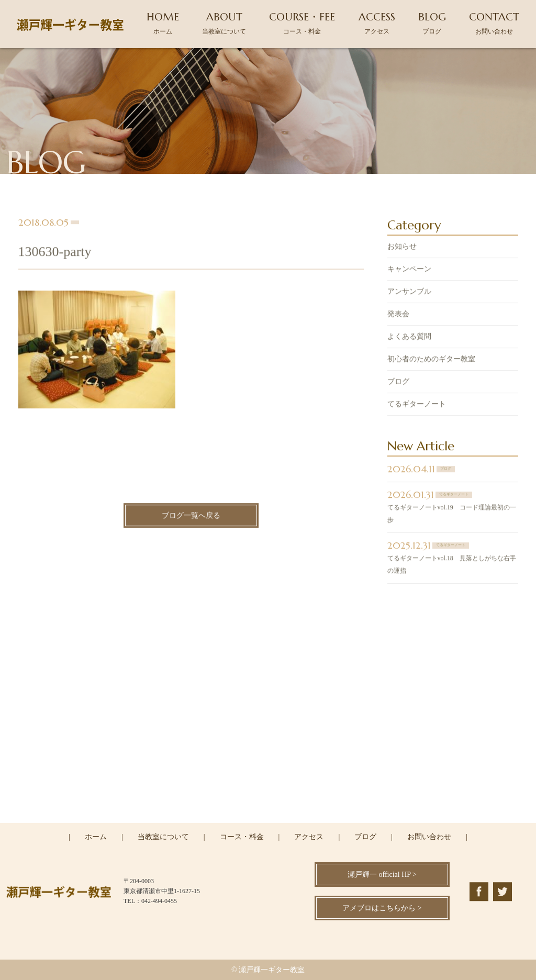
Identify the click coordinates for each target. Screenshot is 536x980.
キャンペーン (409, 270)
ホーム (96, 837)
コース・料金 (242, 837)
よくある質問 (409, 337)
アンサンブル (409, 292)
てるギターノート (417, 405)
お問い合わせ (429, 837)
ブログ (398, 382)
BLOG (432, 23)
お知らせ (402, 247)
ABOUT (224, 23)
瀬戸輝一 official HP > (382, 875)
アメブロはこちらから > (382, 908)
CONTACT (494, 23)
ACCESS (377, 23)
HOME (163, 23)
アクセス (309, 837)
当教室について (163, 837)
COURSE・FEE (302, 23)
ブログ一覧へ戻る (191, 516)
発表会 (398, 315)
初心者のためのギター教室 (431, 360)
